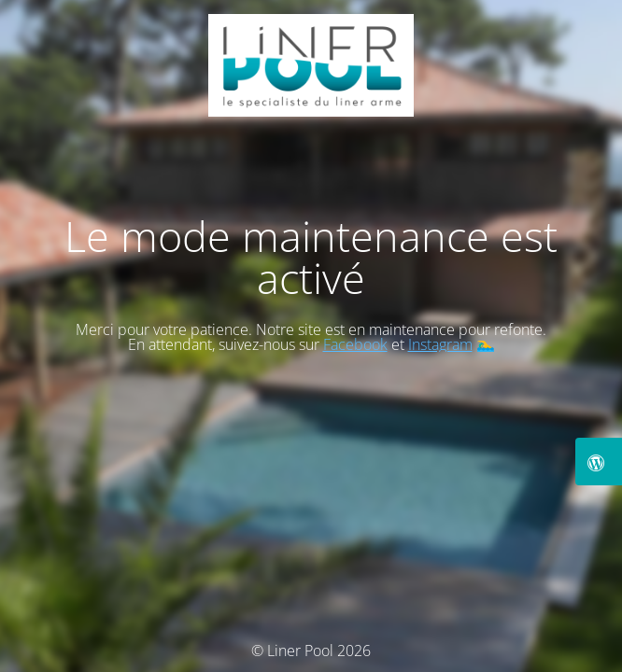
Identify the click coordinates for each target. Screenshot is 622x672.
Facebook (355, 344)
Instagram (440, 344)
